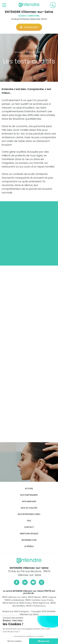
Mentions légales (29, 534)
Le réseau (29, 546)
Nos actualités (29, 508)
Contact (29, 527)
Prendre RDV (29, 27)
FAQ (29, 521)
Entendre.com (29, 540)
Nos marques (29, 501)
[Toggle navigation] (4, 5)
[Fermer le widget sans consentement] (13, 618)
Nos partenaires (29, 495)
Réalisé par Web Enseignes (16, 611)
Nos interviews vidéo (29, 514)
